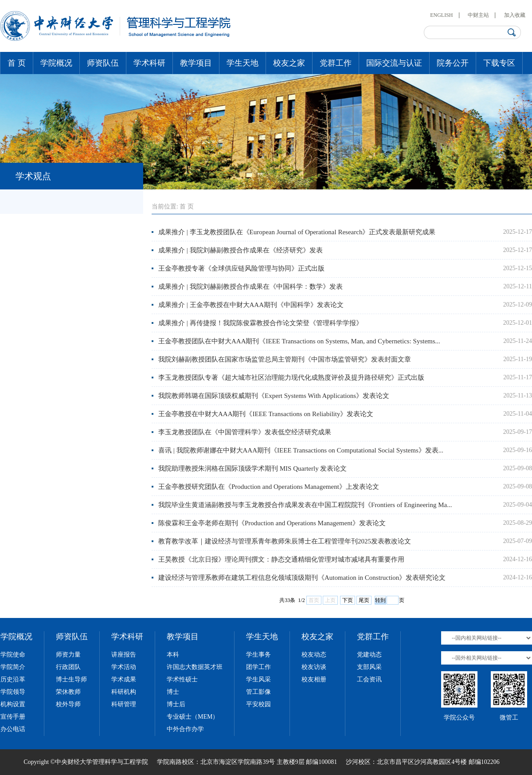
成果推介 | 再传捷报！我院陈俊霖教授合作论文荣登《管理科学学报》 (260, 323)
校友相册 (314, 679)
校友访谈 (314, 667)
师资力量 (68, 655)
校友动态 (314, 655)
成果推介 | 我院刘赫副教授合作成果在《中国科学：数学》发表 (250, 287)
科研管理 (124, 704)
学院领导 (13, 692)
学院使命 (13, 655)
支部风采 (369, 667)
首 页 (17, 63)
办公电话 (13, 729)
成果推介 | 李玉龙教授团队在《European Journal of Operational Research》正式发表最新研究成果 (297, 232)
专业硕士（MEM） (193, 717)
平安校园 (258, 704)
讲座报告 (124, 655)
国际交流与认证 (394, 63)
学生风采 (258, 679)
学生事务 (258, 655)
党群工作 (336, 63)
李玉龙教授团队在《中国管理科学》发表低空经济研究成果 (245, 432)
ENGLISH (441, 15)
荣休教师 (68, 692)
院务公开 (453, 63)
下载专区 (499, 63)
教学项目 (196, 63)
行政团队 (68, 667)
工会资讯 (369, 679)
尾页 (364, 600)
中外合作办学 (185, 729)
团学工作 (258, 667)
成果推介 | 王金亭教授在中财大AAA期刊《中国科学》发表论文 (251, 305)
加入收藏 (515, 15)
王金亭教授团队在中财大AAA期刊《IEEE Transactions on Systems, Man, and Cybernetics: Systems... (299, 341)
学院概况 (56, 63)
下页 (348, 600)
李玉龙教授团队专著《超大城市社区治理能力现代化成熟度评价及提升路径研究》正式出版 (291, 378)
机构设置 (13, 704)
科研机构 (124, 692)
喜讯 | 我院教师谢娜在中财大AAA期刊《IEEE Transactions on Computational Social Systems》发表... (301, 450)
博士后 (176, 704)
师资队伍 (103, 63)
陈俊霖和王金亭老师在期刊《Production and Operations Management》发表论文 (272, 523)
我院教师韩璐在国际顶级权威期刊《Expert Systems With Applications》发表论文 (274, 396)
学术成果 (124, 679)
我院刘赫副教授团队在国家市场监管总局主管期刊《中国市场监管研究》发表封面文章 (285, 359)
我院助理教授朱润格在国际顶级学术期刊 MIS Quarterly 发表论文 (252, 468)
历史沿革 (13, 679)
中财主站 (478, 15)
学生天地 (243, 63)
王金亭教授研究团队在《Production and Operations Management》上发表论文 (269, 487)
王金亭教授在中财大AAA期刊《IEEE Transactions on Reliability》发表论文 (266, 414)
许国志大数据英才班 (195, 667)
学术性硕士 (182, 679)
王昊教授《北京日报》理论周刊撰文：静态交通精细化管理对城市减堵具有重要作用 (281, 559)
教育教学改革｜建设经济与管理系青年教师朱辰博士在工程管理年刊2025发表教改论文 (285, 541)
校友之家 (289, 63)
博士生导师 (71, 679)
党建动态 (369, 655)
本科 (173, 655)
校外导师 (68, 704)
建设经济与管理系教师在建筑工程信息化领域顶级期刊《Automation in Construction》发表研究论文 (302, 578)
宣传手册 (13, 717)
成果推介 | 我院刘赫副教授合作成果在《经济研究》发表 (241, 250)
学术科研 (149, 63)
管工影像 (258, 692)
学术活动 (124, 667)
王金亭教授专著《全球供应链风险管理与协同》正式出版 (241, 268)
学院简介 (13, 667)
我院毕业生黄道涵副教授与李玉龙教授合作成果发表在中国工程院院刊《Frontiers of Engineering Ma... (305, 505)
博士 (173, 692)
